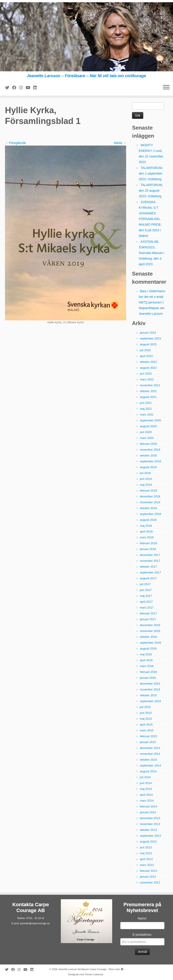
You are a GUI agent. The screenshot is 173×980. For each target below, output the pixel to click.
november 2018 (150, 502)
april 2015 (146, 725)
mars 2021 (147, 415)
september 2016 (150, 643)
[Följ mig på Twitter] (9, 88)
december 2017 (150, 555)
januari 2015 (148, 742)
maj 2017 (146, 596)
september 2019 (150, 461)
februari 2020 (149, 444)
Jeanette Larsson (151, 314)
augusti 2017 (148, 578)
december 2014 (150, 748)
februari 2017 (149, 613)
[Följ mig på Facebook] (16, 88)
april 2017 (146, 602)
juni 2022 (146, 374)
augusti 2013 (148, 842)
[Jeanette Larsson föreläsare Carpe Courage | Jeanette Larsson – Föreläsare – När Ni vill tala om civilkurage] (86, 37)
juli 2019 (145, 473)
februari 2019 (149, 491)
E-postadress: (142, 935)
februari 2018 (149, 543)
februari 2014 (149, 806)
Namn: (142, 918)
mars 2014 (147, 801)
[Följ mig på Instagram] (22, 88)
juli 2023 (145, 350)
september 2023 (150, 338)
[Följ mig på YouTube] (29, 88)
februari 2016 (149, 672)
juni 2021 (146, 403)
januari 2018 (148, 549)
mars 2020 (147, 438)
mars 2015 (147, 730)
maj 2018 (146, 526)
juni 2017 (146, 590)
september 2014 (150, 765)
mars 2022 (147, 379)
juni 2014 (146, 783)
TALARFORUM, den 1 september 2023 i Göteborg (151, 173)
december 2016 (150, 625)
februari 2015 (149, 736)
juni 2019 (146, 479)
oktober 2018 (148, 508)
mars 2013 (147, 865)
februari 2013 (149, 871)
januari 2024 (148, 333)
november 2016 (150, 631)
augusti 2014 (148, 771)
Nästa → (120, 143)
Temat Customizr (94, 974)
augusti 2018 (148, 520)
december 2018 (150, 496)
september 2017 (150, 572)
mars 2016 (147, 666)
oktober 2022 (148, 362)
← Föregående (15, 143)
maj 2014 (146, 789)
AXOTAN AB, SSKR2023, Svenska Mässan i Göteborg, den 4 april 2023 (152, 253)
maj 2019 (146, 485)
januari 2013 (148, 877)
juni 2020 (146, 432)
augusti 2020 (148, 426)
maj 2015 (146, 719)
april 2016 (146, 660)
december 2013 (150, 818)
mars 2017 (147, 608)
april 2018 (146, 532)
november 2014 (150, 754)
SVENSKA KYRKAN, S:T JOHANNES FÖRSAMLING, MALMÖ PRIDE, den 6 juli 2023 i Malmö (150, 219)
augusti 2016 (148, 648)
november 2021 (150, 385)
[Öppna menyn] (166, 88)
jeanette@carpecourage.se (35, 923)
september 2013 (150, 836)
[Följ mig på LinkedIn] (36, 88)
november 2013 (150, 824)
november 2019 (150, 450)
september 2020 (150, 420)
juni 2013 (146, 847)
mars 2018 (147, 537)
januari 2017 (148, 619)
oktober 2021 (148, 391)
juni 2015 (146, 713)
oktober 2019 (148, 455)
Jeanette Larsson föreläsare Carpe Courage (82, 969)
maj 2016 (146, 654)
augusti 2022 (148, 368)
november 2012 (150, 882)
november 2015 (150, 689)
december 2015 (150, 684)
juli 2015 (145, 707)
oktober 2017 (148, 567)
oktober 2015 (148, 695)
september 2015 (150, 701)
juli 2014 (145, 777)
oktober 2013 (148, 830)
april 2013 (146, 859)
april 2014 (146, 795)
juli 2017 (145, 584)
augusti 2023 (148, 344)
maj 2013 (146, 853)
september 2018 (150, 514)
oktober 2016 (148, 637)
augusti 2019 (148, 467)
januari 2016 (148, 678)
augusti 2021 (148, 397)
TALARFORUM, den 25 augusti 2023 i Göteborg (151, 191)
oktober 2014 (148, 760)
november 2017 (150, 561)
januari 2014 (148, 812)
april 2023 (146, 356)
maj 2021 (146, 409)
